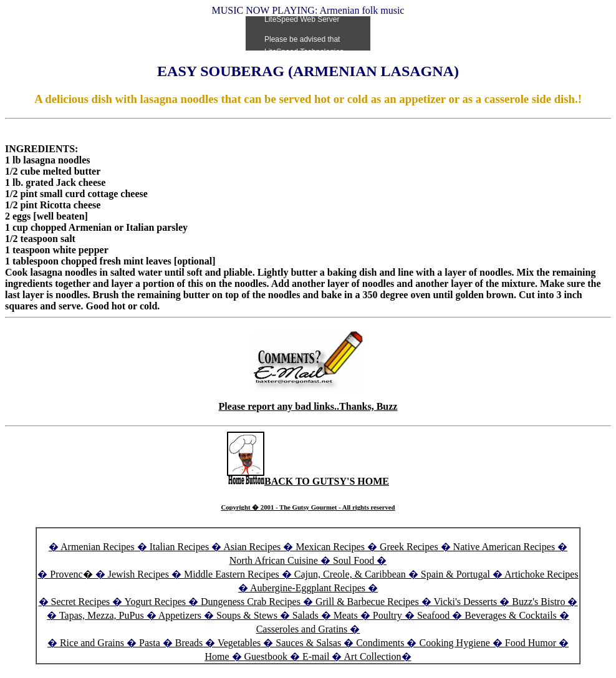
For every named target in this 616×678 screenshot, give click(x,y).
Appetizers (181, 615)
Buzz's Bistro (538, 602)
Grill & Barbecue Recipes (368, 602)
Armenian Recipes (98, 547)
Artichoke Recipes (541, 574)
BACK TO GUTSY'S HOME (308, 481)
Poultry (387, 615)
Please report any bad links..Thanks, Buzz (308, 406)
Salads (306, 615)
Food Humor (532, 643)
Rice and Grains (92, 643)
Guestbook (266, 656)
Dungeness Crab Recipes (251, 602)
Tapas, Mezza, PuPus (102, 615)
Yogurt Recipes (155, 602)
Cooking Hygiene (455, 643)
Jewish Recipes (140, 574)
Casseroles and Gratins (302, 629)
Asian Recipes (252, 547)
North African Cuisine (274, 560)
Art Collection (373, 656)
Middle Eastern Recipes (233, 574)
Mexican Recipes (331, 547)
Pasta (150, 643)
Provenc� (71, 574)
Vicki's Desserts (466, 602)
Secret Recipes (81, 602)
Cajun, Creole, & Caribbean (350, 574)
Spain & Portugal (455, 574)
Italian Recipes (181, 547)
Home (217, 656)
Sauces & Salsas (308, 643)
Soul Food (354, 560)
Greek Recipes (409, 547)
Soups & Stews (247, 615)
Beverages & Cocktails (512, 615)
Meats (346, 615)
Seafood (433, 615)
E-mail (316, 656)
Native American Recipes (504, 547)
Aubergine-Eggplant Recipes (308, 588)
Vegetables (239, 643)
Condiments (380, 643)
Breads (189, 643)
